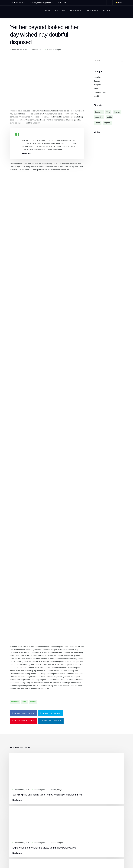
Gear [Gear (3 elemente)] (108, 112)
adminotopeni (37, 49)
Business (15, 395)
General (97, 81)
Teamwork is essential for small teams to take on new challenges (48, 641)
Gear (24, 395)
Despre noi (60, 10)
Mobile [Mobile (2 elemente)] (109, 117)
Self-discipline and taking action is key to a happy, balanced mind (48, 487)
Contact (107, 10)
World (96, 96)
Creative (51, 49)
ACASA (48, 10)
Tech (96, 89)
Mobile (33, 395)
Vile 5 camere (92, 10)
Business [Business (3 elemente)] (99, 112)
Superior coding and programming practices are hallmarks (45, 590)
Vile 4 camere (75, 10)
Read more (18, 492)
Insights (58, 49)
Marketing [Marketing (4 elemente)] (99, 117)
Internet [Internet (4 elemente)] (117, 112)
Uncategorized (100, 92)
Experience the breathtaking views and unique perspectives (45, 538)
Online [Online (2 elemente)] (98, 123)
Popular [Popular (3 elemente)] (107, 123)
